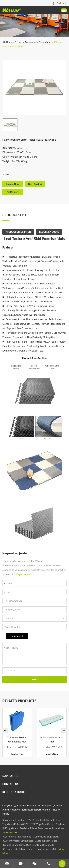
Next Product (35, 184)
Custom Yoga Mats (47, 849)
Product (18, 42)
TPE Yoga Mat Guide (43, 824)
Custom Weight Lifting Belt (18, 841)
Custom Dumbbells (43, 845)
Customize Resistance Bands (19, 849)
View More (10, 832)
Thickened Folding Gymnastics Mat (17, 739)
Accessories (31, 42)
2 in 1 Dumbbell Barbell (41, 820)
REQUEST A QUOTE (49, 232)
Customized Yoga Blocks (46, 836)
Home (9, 42)
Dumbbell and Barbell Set (17, 845)
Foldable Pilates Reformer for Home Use (42, 828)
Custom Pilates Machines (17, 836)
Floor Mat (44, 42)
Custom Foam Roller (46, 841)
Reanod (46, 809)
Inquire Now (17, 754)
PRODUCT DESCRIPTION (18, 232)
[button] (5, 731)
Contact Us (10, 784)
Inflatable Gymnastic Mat (52, 739)
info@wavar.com (23, 574)
